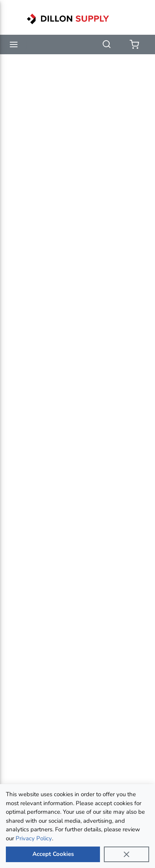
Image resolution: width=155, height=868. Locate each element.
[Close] (126, 854)
